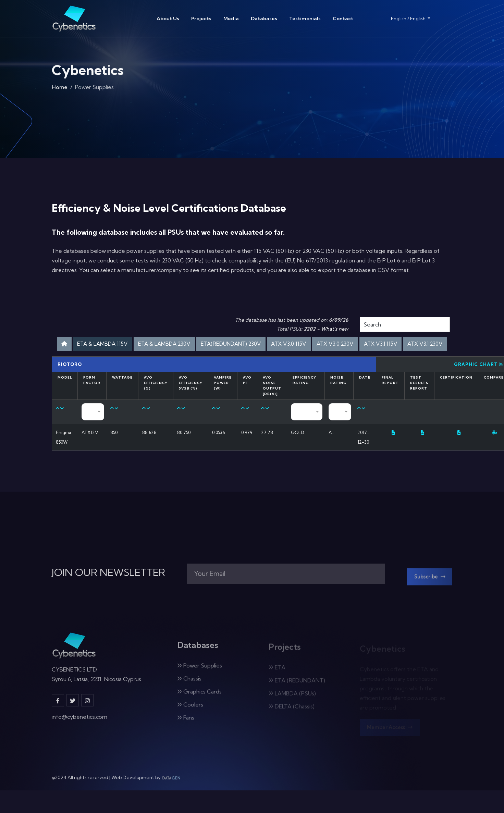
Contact (343, 19)
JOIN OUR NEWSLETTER (108, 594)
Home (60, 91)
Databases (264, 19)
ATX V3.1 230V (278, 363)
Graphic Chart (479, 384)
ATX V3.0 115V (349, 345)
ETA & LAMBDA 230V (203, 345)
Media (231, 19)
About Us (168, 19)
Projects (201, 19)
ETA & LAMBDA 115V (131, 345)
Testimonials (305, 19)
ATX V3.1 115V (226, 363)
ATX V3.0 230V (402, 345)
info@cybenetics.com (79, 741)
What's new (335, 329)
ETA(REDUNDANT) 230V (281, 345)
